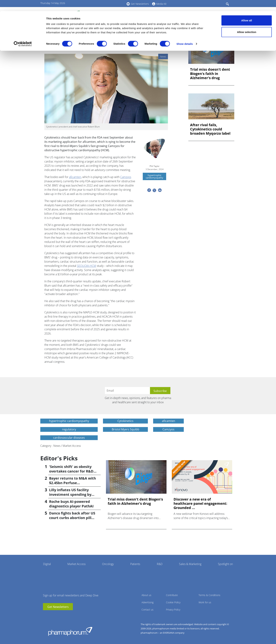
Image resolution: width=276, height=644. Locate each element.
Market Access (76, 564)
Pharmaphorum (70, 631)
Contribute (172, 595)
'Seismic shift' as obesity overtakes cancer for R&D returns (71, 471)
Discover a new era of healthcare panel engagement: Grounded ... (200, 504)
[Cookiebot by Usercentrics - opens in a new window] (23, 33)
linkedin (51, 615)
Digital (47, 564)
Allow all (247, 9)
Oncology (108, 564)
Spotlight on (225, 564)
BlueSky (56, 615)
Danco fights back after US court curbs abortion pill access (72, 518)
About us (146, 595)
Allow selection (247, 21)
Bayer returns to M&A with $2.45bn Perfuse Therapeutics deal (73, 483)
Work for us (205, 602)
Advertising (148, 602)
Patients (135, 564)
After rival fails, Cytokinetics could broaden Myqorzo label (210, 129)
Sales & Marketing (190, 564)
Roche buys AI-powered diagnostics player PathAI (71, 504)
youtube (46, 615)
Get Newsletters (58, 607)
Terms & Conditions (209, 595)
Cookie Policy (173, 602)
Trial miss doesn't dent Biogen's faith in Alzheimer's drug (210, 74)
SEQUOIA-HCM (87, 266)
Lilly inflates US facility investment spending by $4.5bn (70, 494)
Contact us (148, 610)
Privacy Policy (173, 610)
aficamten (75, 177)
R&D (160, 564)
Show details (185, 33)
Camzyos (126, 177)
